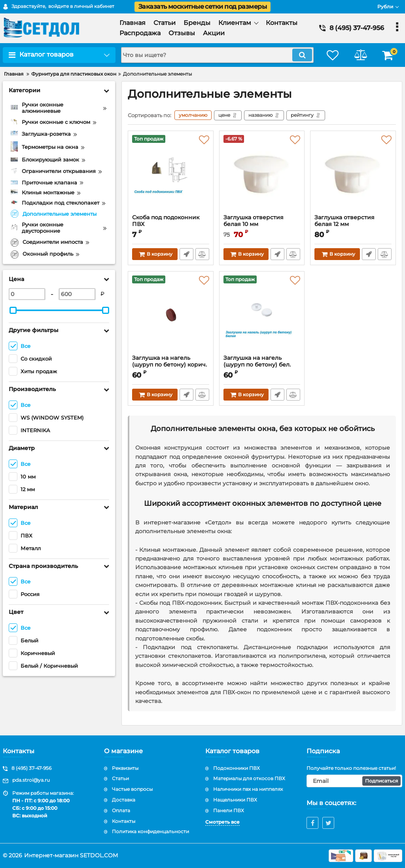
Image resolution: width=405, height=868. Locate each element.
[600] (77, 294)
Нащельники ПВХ (235, 800)
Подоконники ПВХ (237, 768)
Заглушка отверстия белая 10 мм (254, 221)
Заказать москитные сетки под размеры (202, 7)
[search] (217, 55)
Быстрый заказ (186, 254)
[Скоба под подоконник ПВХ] (171, 175)
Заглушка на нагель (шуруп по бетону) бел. (262, 365)
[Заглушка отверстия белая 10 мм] (262, 175)
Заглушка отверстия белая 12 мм (344, 221)
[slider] (13, 310)
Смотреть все (222, 822)
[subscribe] (354, 781)
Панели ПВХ (229, 810)
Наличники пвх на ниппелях (248, 789)
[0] (27, 294)
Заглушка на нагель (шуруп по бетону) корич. (171, 365)
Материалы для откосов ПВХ (249, 778)
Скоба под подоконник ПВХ (166, 221)
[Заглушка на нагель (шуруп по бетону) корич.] (171, 315)
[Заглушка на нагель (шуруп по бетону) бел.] (262, 315)
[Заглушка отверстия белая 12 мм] (353, 175)
